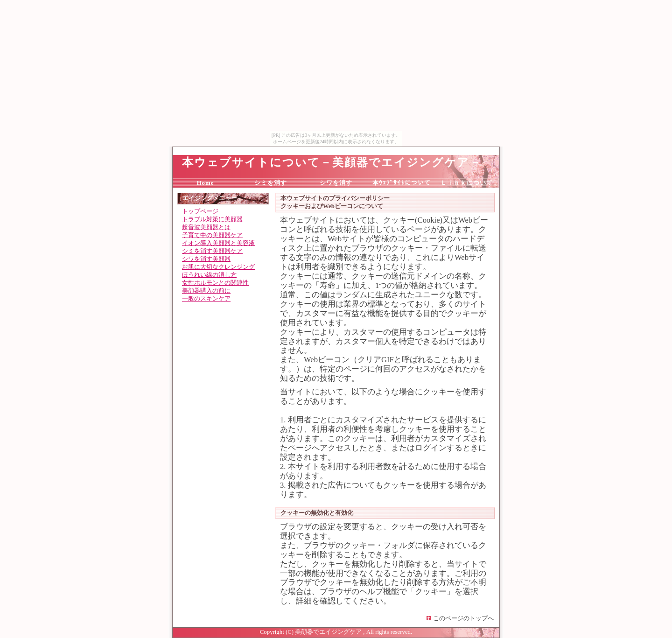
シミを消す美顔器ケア (212, 251)
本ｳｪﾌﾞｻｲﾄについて (402, 183)
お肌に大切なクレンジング (218, 267)
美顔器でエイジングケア (328, 632)
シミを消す (271, 183)
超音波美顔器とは (206, 227)
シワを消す (336, 183)
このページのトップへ (463, 618)
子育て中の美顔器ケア (212, 235)
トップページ (200, 211)
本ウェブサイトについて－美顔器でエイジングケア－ (332, 162)
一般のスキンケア (206, 299)
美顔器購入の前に (206, 291)
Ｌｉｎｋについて (467, 183)
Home (205, 183)
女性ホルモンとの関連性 (215, 283)
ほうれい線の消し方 (209, 275)
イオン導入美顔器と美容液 (218, 243)
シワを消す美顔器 (206, 259)
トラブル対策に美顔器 (212, 219)
